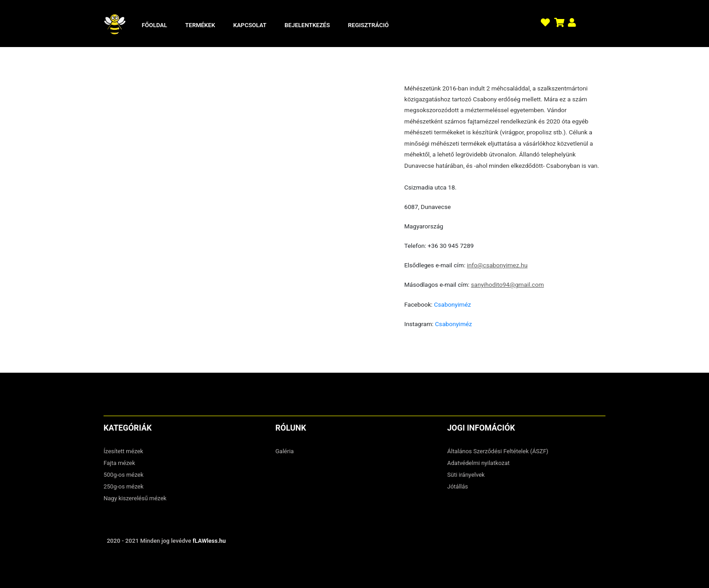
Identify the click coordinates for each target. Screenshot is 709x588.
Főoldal (154, 25)
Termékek (200, 25)
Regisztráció (369, 25)
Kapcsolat (250, 25)
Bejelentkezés (307, 25)
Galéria (285, 451)
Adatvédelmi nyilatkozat (478, 463)
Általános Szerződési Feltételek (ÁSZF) (498, 451)
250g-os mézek (123, 486)
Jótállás (458, 486)
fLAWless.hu (209, 541)
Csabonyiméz (453, 304)
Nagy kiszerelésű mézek (135, 498)
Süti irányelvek (466, 475)
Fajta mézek (119, 463)
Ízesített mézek (123, 451)
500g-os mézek (123, 475)
